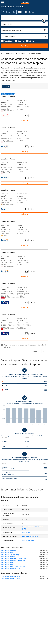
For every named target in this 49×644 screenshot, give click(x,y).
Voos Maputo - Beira (7, 565)
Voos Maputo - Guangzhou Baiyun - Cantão (14, 559)
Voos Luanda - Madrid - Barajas (11, 578)
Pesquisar (24, 46)
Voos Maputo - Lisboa (8, 563)
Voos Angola (26, 533)
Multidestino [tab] (30, 12)
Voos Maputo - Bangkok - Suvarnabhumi (13, 561)
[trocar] (44, 21)
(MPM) (30, 536)
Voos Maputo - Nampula (8, 551)
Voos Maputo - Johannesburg (10, 555)
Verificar (25, 121)
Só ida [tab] (20, 12)
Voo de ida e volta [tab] (9, 12)
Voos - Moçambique (28, 540)
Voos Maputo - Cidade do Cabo (11, 569)
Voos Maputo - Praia (7, 553)
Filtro (7, 86)
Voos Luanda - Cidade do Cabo (11, 576)
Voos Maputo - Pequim (8, 557)
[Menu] (2, 2)
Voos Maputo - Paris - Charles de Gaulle (13, 567)
